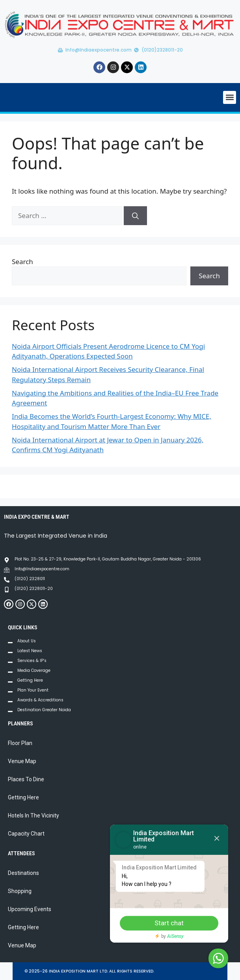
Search (22, 262)
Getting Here (23, 797)
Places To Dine (26, 779)
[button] (230, 97)
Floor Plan (20, 743)
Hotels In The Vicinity (33, 815)
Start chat (169, 923)
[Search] (135, 216)
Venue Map (22, 761)
